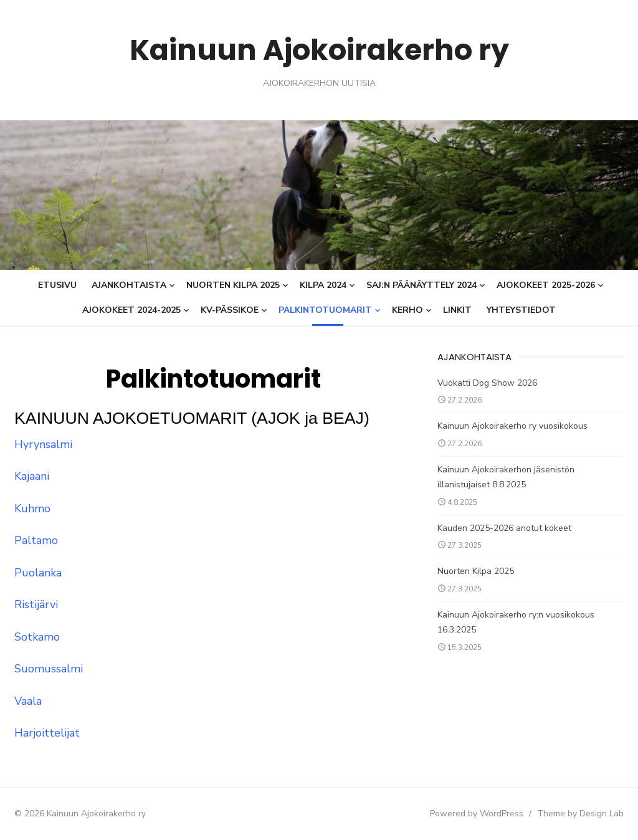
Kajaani (31, 476)
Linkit (457, 310)
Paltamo (36, 540)
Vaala (27, 701)
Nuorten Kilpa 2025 (233, 285)
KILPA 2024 (323, 285)
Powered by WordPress (477, 814)
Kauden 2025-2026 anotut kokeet (504, 528)
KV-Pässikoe (230, 310)
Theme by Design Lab (581, 814)
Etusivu (57, 285)
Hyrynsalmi (43, 444)
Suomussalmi (48, 669)
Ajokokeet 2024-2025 (131, 310)
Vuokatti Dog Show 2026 (487, 383)
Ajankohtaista (129, 285)
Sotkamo (36, 637)
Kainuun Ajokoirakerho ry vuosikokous (512, 426)
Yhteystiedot (521, 310)
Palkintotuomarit (325, 310)
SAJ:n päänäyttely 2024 (421, 285)
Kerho (407, 310)
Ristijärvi (36, 604)
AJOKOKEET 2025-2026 (546, 285)
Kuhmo (32, 508)
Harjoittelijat (46, 733)
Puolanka (37, 573)
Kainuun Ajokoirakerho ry (319, 50)
